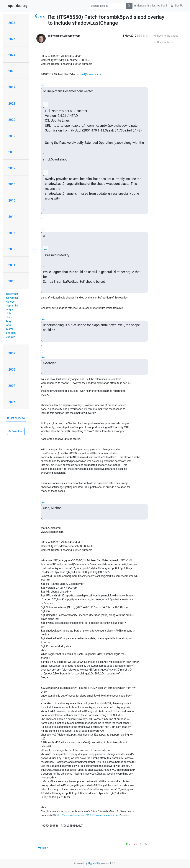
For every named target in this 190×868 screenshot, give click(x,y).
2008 (12, 369)
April (9, 325)
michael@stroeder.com (89, 74)
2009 (12, 353)
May (9, 321)
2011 (12, 265)
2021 (12, 103)
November (12, 298)
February (11, 333)
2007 (12, 386)
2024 (12, 55)
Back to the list (164, 42)
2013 (12, 233)
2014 (12, 217)
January (11, 337)
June (9, 317)
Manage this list (144, 6)
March (10, 329)
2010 (12, 281)
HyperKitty (94, 863)
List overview (16, 418)
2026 (12, 23)
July (9, 313)
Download (16, 431)
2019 (12, 136)
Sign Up (177, 6)
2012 (12, 249)
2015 (12, 200)
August (10, 309)
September (13, 306)
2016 (12, 184)
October (11, 302)
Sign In (163, 6)
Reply (43, 848)
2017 (12, 168)
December (12, 294)
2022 (12, 87)
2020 (12, 120)
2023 (12, 71)
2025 (12, 39)
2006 (12, 402)
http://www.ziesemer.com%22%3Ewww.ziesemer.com (88, 815)
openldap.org (18, 6)
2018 (12, 152)
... (43, 85)
